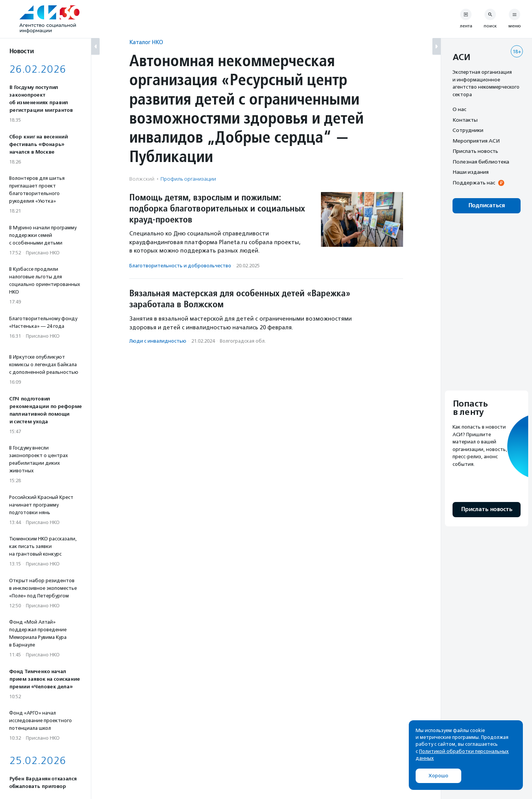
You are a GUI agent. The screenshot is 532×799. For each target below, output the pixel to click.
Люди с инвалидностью (158, 341)
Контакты (465, 120)
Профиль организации (188, 179)
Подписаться (487, 206)
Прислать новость (475, 151)
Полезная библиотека (481, 162)
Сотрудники (468, 130)
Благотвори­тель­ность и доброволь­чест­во (180, 266)
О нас (459, 109)
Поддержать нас (474, 183)
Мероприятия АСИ (476, 141)
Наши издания (471, 172)
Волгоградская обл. (243, 341)
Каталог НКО (146, 42)
